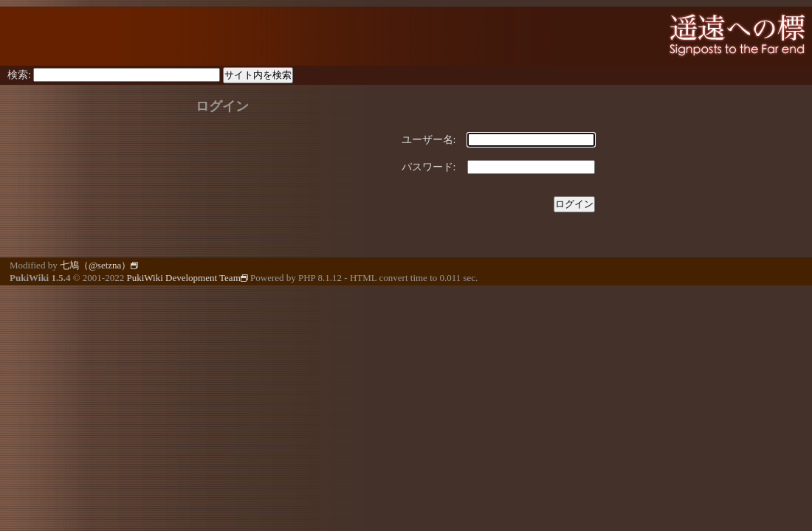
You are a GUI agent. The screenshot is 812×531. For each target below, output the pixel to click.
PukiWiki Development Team (187, 278)
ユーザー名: (429, 140)
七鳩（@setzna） (99, 265)
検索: (19, 75)
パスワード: (429, 167)
